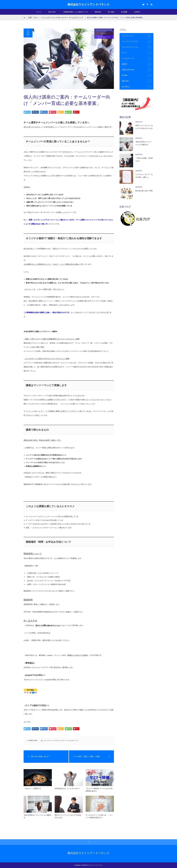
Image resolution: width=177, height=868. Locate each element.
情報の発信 (137, 81)
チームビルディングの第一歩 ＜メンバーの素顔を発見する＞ (99, 816)
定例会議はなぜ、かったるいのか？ (67, 788)
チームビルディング (104, 37)
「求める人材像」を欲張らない (144, 159)
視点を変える (137, 87)
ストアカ (27, 722)
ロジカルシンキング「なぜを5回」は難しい (144, 176)
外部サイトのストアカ (76, 655)
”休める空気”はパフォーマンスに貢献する (38, 816)
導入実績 (111, 12)
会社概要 (124, 12)
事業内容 (98, 12)
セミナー (104, 34)
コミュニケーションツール (137, 47)
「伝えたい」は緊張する (32, 788)
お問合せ (137, 12)
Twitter (143, 4)
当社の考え (52, 12)
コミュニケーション (137, 36)
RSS (151, 4)
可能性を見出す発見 (137, 70)
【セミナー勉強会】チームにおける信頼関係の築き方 (99, 790)
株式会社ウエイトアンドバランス (89, 4)
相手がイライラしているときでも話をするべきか (68, 816)
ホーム (39, 12)
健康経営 (137, 64)
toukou (36, 740)
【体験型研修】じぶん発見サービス (75, 12)
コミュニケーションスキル (104, 30)
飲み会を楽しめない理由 (144, 191)
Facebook (147, 4)
